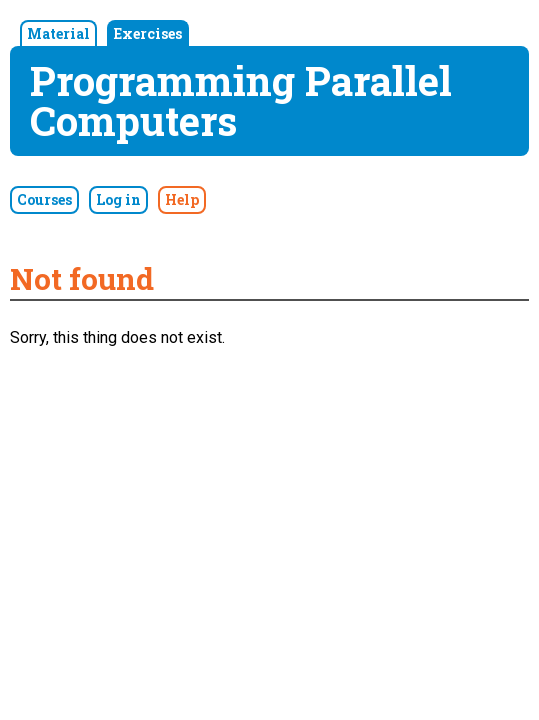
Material (58, 33)
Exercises (148, 33)
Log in (118, 199)
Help (182, 199)
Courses (44, 199)
